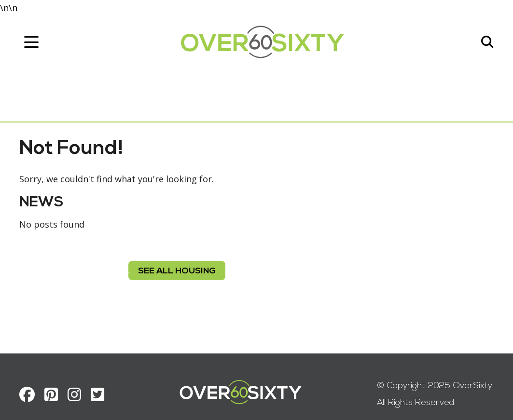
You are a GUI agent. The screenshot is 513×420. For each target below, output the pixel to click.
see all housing (177, 271)
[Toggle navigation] (31, 42)
